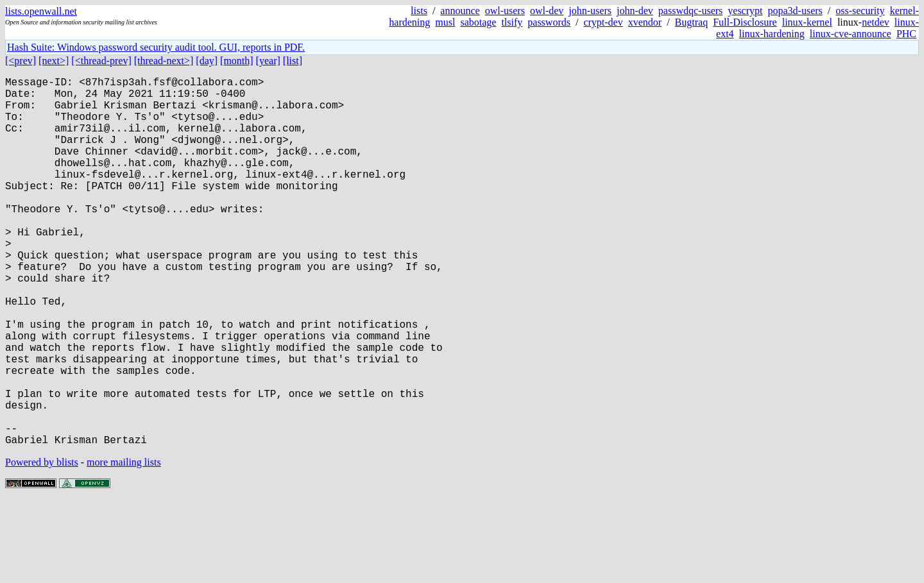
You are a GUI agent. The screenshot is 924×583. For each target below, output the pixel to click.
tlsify (512, 22)
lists (419, 11)
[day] (207, 61)
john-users (590, 11)
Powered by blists (42, 544)
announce (460, 11)
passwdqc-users (690, 11)
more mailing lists (124, 544)
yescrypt (745, 11)
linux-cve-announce (851, 34)
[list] (293, 61)
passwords (549, 22)
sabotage (478, 22)
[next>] (54, 61)
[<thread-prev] (101, 61)
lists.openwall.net (41, 11)
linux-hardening (772, 34)
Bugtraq (692, 22)
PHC (906, 34)
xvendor (645, 22)
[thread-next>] (164, 61)
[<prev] (21, 61)
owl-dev (547, 11)
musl (445, 22)
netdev (876, 22)
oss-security (860, 11)
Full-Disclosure (745, 22)
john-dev (635, 11)
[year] (268, 61)
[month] (237, 61)
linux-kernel (807, 22)
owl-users (505, 11)
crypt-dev (603, 22)
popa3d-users (795, 11)
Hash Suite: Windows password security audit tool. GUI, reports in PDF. (156, 47)
